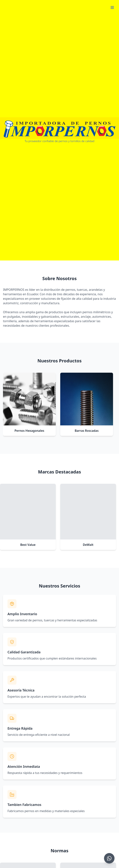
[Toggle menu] (112, 7)
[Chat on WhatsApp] (109, 858)
